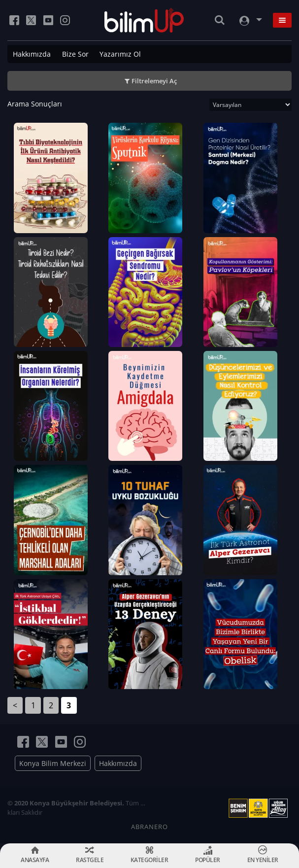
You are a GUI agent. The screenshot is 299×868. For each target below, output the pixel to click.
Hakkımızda (32, 54)
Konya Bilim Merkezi (53, 763)
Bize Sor (75, 54)
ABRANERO (149, 827)
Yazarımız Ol (120, 54)
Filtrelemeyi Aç (154, 81)
